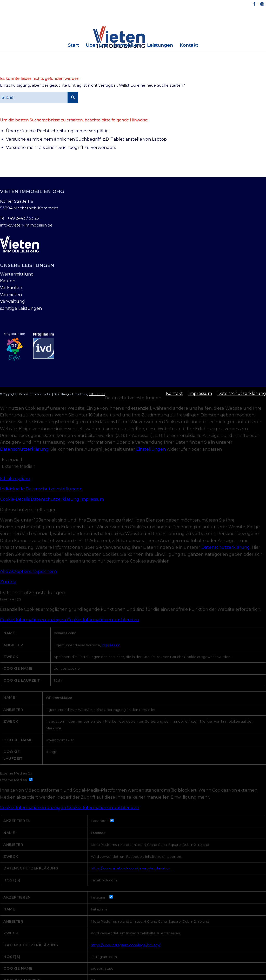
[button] (133, 620)
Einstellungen (151, 449)
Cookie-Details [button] (15, 499)
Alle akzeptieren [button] (18, 571)
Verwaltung (12, 301)
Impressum (92, 499)
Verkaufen (11, 288)
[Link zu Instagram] (262, 4)
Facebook (98, 833)
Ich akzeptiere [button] (15, 479)
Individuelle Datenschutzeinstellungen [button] (41, 489)
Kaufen (8, 281)
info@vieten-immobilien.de (26, 225)
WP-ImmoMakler (59, 698)
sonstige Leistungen (21, 308)
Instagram (99, 909)
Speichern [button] (46, 571)
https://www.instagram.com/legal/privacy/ (126, 945)
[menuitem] (73, 45)
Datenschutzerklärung (24, 449)
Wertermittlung (17, 274)
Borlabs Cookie (65, 633)
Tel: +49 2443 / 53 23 (19, 218)
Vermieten (11, 295)
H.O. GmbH (97, 394)
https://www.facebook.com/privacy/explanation (131, 868)
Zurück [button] (8, 582)
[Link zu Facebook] (254, 4)
